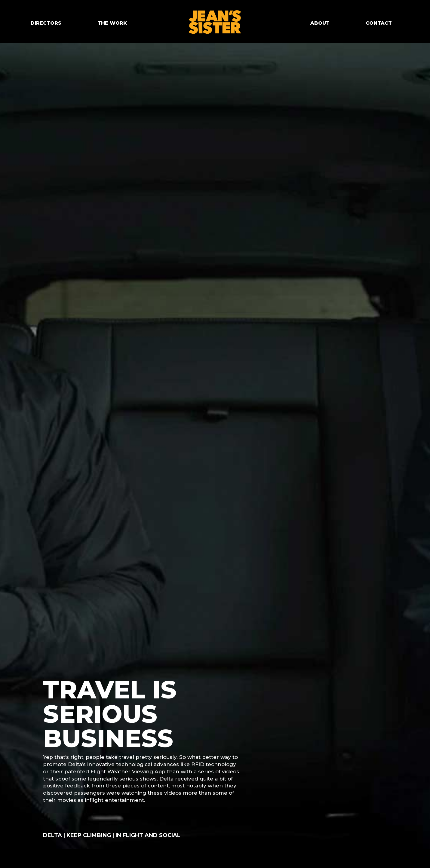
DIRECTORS (46, 23)
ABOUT (320, 23)
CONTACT (379, 23)
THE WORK (112, 23)
